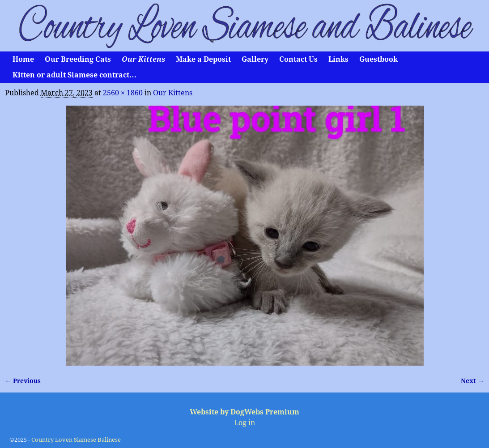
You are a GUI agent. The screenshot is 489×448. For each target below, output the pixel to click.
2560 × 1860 (123, 93)
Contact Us (298, 59)
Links (338, 59)
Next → (472, 381)
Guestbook (378, 59)
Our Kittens (143, 59)
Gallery (255, 59)
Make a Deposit (203, 59)
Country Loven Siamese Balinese (76, 440)
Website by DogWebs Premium (244, 412)
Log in (244, 423)
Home (23, 59)
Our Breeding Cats (78, 59)
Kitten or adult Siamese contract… (74, 75)
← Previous (23, 381)
